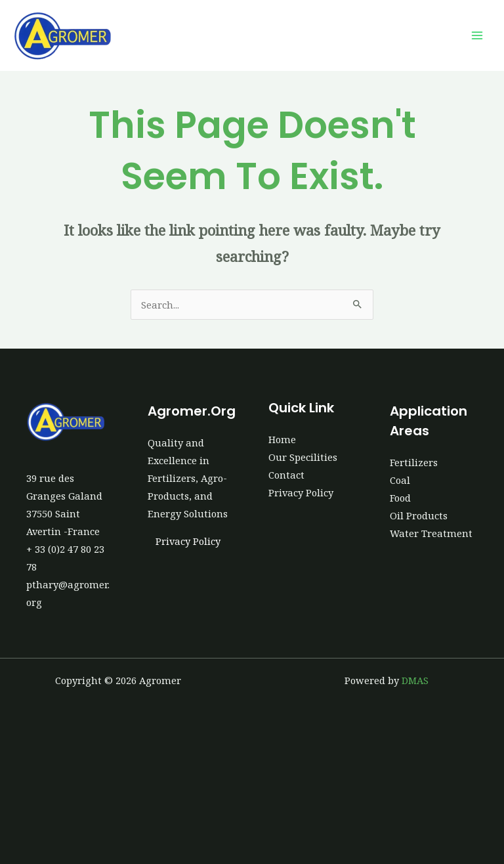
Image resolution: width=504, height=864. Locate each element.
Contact (286, 475)
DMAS (415, 680)
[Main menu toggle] (477, 35)
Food (400, 498)
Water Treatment (431, 533)
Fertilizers (414, 462)
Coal (400, 480)
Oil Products (419, 515)
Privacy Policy (188, 541)
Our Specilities (303, 457)
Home (282, 439)
